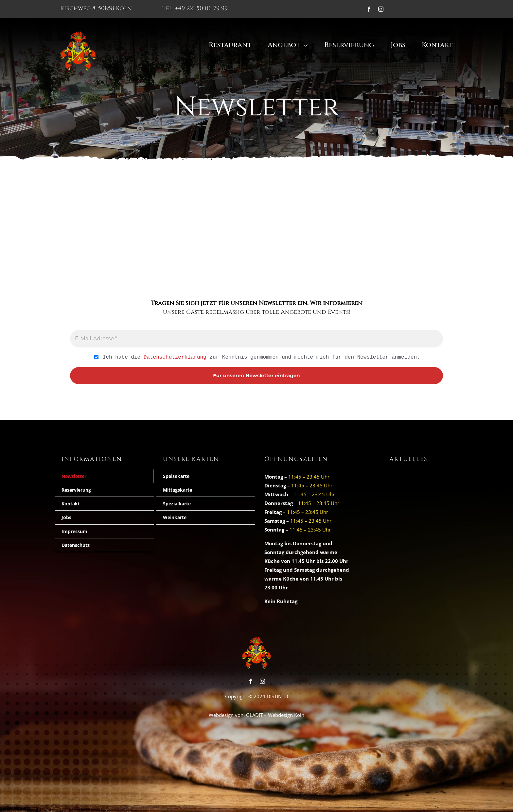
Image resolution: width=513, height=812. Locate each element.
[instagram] (381, 9)
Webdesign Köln (286, 715)
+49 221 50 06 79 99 (201, 8)
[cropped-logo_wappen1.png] (78, 34)
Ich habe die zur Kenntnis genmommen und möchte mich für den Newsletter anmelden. (257, 357)
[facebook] (369, 9)
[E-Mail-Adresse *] (256, 339)
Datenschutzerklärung (175, 357)
